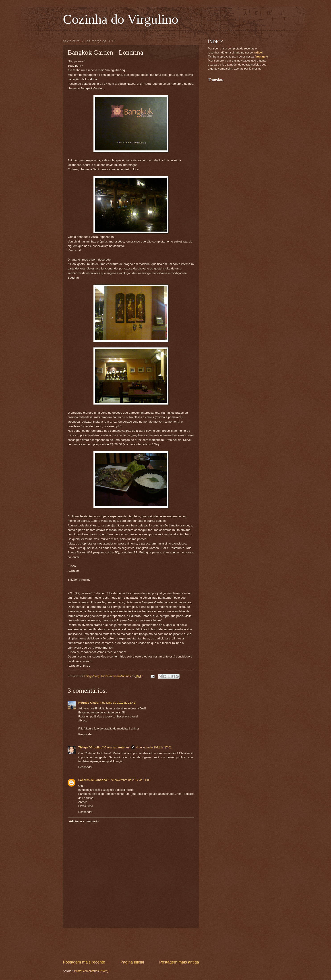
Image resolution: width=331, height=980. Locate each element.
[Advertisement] (144, 944)
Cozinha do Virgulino (121, 19)
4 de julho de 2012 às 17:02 (154, 747)
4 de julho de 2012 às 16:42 (117, 703)
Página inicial (132, 962)
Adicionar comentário (84, 821)
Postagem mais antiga (179, 962)
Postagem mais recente (84, 962)
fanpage (260, 56)
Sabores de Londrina (93, 780)
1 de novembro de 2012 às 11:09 (129, 780)
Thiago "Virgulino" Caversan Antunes (104, 747)
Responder (85, 734)
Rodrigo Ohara (88, 703)
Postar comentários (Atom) (91, 971)
